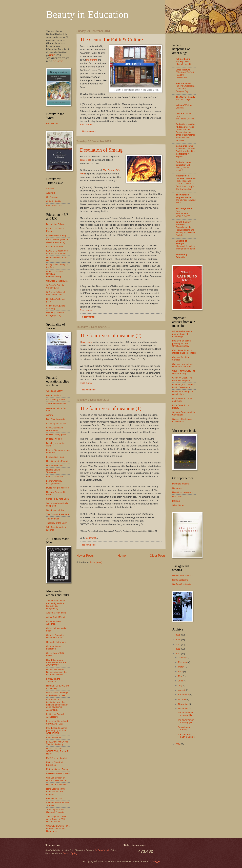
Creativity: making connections (55, 429)
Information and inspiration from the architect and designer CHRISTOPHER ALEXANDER (57, 705)
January (182, 657)
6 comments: (89, 317)
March (181, 667)
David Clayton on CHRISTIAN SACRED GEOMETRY (57, 663)
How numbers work (55, 465)
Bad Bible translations (57, 419)
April (181, 671)
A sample (51, 193)
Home (122, 556)
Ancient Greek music (56, 613)
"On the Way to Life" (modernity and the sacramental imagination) (56, 604)
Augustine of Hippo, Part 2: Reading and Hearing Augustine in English (185, 231)
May (180, 676)
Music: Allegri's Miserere (58, 488)
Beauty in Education (87, 14)
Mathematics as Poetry (57, 769)
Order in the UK (54, 201)
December (183, 709)
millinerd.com (183, 59)
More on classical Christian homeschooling (55, 274)
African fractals (53, 395)
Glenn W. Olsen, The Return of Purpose (182, 379)
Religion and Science (56, 785)
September (184, 695)
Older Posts (158, 556)
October (182, 699)
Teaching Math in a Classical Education (56, 811)
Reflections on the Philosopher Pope (185, 126)
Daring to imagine (181, 484)
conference (86, 160)
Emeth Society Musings (183, 223)
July (180, 685)
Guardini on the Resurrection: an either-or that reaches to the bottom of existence (186, 135)
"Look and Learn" (55, 391)
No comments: (89, 131)
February (183, 662)
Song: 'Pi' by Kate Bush (57, 499)
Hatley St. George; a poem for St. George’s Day (185, 89)
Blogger (156, 861)
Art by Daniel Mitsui (56, 617)
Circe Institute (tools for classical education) (57, 241)
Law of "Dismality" (55, 477)
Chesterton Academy (56, 235)
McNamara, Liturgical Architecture (183, 393)
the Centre (92, 60)
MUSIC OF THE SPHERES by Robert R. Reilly (58, 751)
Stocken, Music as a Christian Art (182, 420)
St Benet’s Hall (102, 850)
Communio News (185, 146)
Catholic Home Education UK (183, 164)
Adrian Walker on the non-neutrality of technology (182, 334)
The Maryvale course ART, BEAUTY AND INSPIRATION (56, 819)
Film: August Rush (55, 457)
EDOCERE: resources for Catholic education (57, 252)
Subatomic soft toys (56, 510)
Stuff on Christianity (182, 584)
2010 (178, 640)
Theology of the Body (56, 523)
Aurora (49, 415)
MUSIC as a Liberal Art (57, 758)
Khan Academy (54, 737)
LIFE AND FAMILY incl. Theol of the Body (57, 743)
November (183, 704)
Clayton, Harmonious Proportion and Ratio (182, 365)
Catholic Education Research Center (55, 636)
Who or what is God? (182, 576)
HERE (52, 55)
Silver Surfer (178, 505)
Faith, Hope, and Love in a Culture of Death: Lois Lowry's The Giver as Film (185, 185)
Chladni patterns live (56, 423)
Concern (180, 108)
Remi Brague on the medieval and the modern (56, 791)
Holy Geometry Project (57, 461)
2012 (178, 649)
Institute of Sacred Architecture (55, 715)
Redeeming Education (182, 256)
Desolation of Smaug (101, 150)
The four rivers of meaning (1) (111, 408)
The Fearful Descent (185, 119)
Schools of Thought (181, 242)
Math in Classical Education (54, 764)
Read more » (86, 125)
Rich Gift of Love (54, 798)
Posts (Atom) (96, 562)
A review (50, 188)
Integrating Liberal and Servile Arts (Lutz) (57, 722)
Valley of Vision (184, 105)
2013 (178, 654)
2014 (178, 744)
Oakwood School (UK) (57, 281)
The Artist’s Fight (183, 100)
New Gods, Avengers (182, 492)
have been (87, 342)
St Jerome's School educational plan (56, 293)
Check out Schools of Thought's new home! (186, 247)
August (182, 690)
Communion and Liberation (54, 647)
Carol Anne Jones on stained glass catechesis (184, 352)
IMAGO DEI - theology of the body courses (57, 694)
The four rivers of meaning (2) (111, 335)
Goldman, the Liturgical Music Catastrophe (183, 386)
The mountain (53, 519)
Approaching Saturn (56, 399)
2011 (178, 644)
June (181, 681)
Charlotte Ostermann (56, 642)
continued (91, 538)
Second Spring (70, 853)
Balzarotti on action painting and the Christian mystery (182, 343)
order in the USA (54, 206)
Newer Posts (85, 556)
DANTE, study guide (56, 435)
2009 (178, 635)
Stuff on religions (180, 580)
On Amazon (52, 197)
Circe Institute (183, 70)
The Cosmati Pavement (58, 514)
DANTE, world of (54, 439)
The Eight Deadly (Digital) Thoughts (184, 63)
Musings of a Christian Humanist (186, 177)
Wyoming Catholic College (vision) (55, 314)
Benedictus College (56, 224)
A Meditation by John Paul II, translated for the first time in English (185, 153)
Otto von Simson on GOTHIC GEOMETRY (57, 779)
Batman (176, 501)
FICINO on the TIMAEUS (53, 680)
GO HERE (58, 61)
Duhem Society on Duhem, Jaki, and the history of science (56, 672)
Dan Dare (177, 497)
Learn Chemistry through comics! (54, 482)
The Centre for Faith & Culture (111, 39)
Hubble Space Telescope (53, 471)
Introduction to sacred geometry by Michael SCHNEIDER (57, 731)
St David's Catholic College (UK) (55, 286)
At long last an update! (182, 169)
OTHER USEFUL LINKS (58, 774)
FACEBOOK (52, 124)
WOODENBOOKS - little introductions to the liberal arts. (58, 828)
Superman (177, 488)
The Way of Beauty (185, 97)
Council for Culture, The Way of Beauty (184, 372)
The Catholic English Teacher (184, 196)
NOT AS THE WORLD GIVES (183, 215)
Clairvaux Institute (55, 247)
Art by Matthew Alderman (53, 623)
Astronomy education (56, 404)
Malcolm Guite (183, 83)
